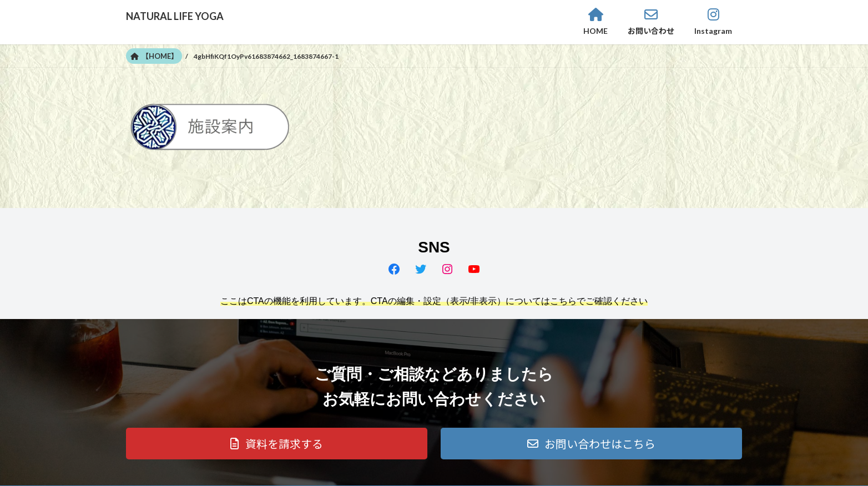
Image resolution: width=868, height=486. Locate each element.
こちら (563, 301)
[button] (277, 444)
